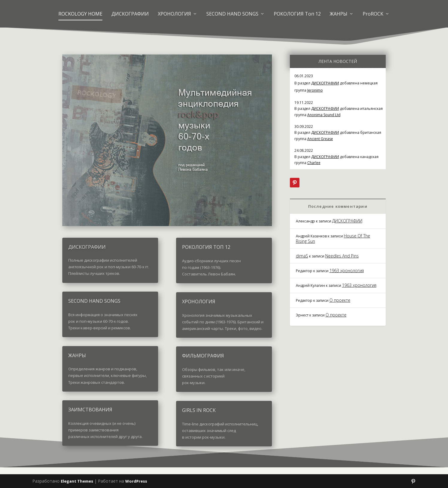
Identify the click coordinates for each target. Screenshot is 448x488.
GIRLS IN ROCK (199, 410)
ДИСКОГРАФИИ (130, 14)
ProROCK (373, 14)
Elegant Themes (77, 481)
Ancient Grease (320, 139)
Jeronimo (315, 90)
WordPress (136, 481)
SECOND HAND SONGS (232, 14)
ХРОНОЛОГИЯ (174, 14)
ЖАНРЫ (339, 14)
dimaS (302, 256)
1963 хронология (347, 270)
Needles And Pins (342, 256)
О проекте (340, 300)
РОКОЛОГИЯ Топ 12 (297, 14)
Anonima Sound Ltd (324, 115)
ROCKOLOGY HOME (80, 14)
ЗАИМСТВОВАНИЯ (90, 410)
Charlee (314, 163)
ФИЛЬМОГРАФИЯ (203, 356)
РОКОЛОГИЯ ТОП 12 (206, 247)
